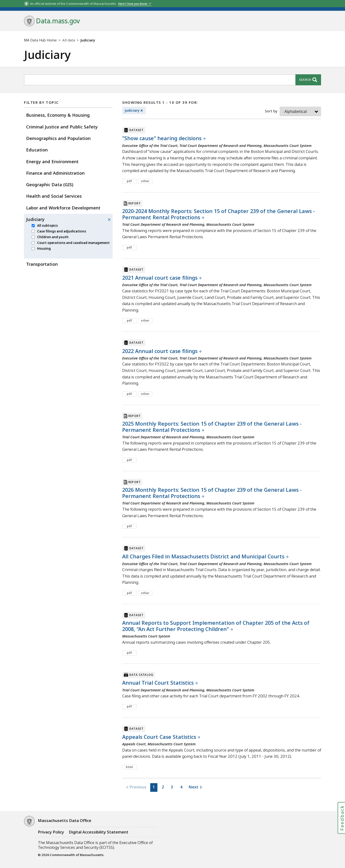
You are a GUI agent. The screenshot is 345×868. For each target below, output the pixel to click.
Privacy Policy (51, 832)
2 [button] (163, 787)
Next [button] (194, 787)
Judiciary (135, 111)
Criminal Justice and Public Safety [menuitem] (62, 127)
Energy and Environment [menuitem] (52, 161)
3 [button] (172, 787)
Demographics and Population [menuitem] (58, 138)
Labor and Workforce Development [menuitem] (63, 208)
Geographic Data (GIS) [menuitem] (50, 184)
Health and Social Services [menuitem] (54, 196)
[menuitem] (33, 226)
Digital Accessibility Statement (99, 832)
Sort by (271, 111)
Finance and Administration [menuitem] (55, 173)
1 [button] (154, 787)
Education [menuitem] (37, 150)
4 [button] (181, 787)
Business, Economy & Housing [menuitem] (58, 115)
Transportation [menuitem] (42, 264)
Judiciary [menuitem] (35, 219)
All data (69, 40)
